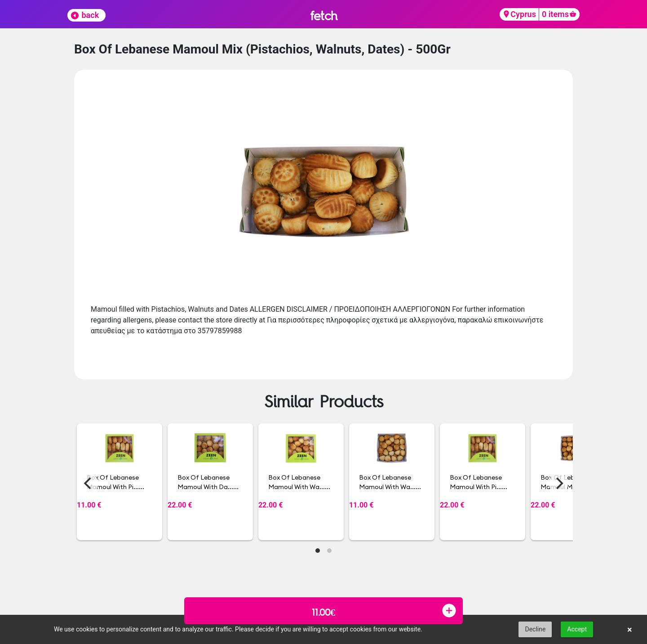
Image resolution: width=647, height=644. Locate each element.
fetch (324, 15)
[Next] (558, 483)
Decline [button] (535, 629)
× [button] (630, 630)
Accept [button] (577, 629)
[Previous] (89, 483)
